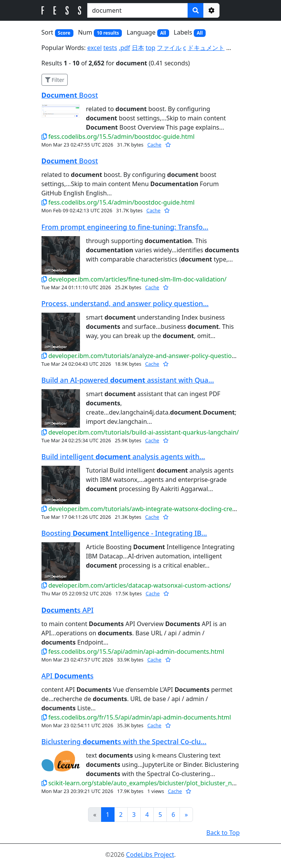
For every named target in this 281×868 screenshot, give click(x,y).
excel (95, 48)
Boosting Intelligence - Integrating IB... (124, 533)
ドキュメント (206, 48)
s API (68, 610)
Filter (55, 80)
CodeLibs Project (150, 855)
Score (64, 33)
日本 (138, 48)
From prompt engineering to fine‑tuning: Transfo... (125, 227)
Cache (154, 145)
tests (110, 48)
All (163, 33)
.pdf (124, 48)
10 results (108, 33)
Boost (70, 95)
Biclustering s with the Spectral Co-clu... (124, 741)
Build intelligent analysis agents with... (123, 456)
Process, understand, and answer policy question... (125, 303)
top (150, 48)
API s (68, 676)
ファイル (169, 48)
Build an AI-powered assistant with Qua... (128, 380)
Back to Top (223, 833)
